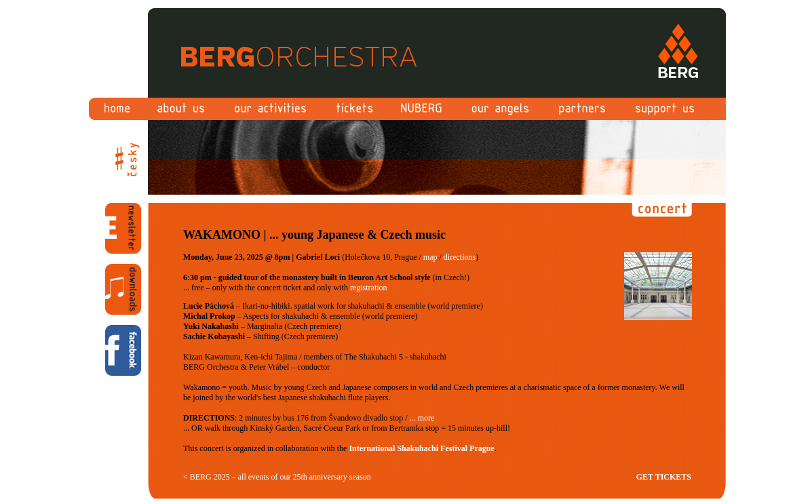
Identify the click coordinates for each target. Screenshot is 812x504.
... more (422, 418)
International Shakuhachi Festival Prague (421, 448)
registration (369, 288)
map (430, 257)
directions (460, 257)
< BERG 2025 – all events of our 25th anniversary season (277, 477)
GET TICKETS (664, 477)
